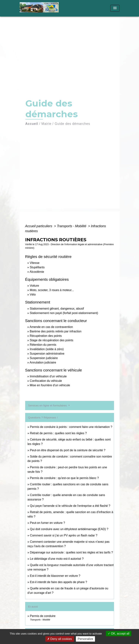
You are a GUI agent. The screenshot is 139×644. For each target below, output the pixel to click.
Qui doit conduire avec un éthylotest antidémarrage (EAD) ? (69, 529)
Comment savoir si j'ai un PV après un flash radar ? (64, 535)
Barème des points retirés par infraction (56, 331)
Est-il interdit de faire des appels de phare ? (59, 582)
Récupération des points (46, 336)
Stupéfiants (37, 267)
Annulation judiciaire (43, 362)
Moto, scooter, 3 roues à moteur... (52, 290)
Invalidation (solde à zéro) (47, 349)
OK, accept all (119, 634)
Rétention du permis (43, 345)
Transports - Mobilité (72, 226)
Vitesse (35, 263)
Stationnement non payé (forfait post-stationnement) (64, 313)
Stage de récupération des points (52, 340)
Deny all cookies (60, 639)
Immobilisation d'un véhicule (48, 376)
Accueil (32, 124)
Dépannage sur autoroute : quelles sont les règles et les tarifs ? (71, 552)
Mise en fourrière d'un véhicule (50, 385)
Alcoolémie (37, 272)
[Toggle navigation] (115, 8)
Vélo (33, 295)
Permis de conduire (43, 616)
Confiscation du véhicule (46, 381)
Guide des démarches (72, 124)
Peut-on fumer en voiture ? (47, 523)
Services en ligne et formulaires (48, 405)
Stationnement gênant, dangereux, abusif (57, 309)
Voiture (34, 286)
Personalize (86, 639)
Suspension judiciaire (44, 358)
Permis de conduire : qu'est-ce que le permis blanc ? (64, 478)
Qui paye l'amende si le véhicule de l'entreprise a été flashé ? (70, 506)
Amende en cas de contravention (51, 327)
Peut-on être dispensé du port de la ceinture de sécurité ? (68, 450)
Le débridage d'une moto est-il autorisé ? (57, 559)
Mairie (46, 124)
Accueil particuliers (39, 226)
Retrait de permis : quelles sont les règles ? (58, 433)
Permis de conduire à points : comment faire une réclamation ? (71, 427)
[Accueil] (40, 8)
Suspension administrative (47, 354)
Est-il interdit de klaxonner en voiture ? (55, 576)
